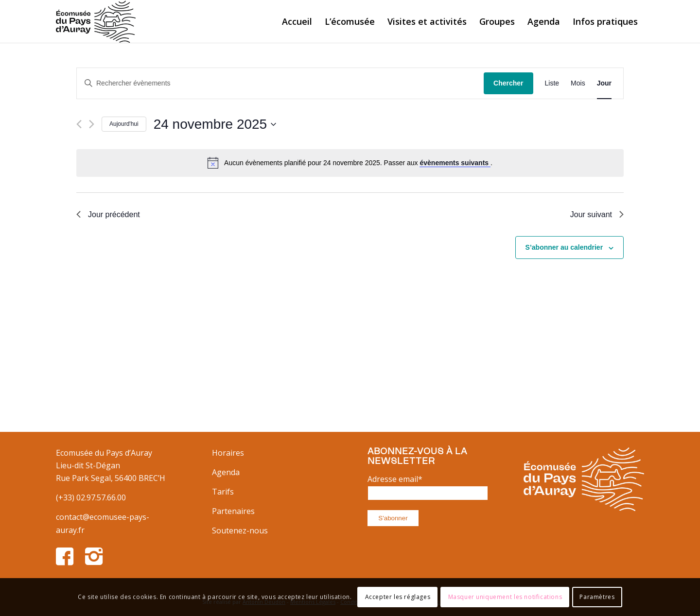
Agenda (226, 472)
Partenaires (233, 511)
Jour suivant (597, 214)
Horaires (228, 453)
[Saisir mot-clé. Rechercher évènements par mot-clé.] (280, 83)
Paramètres (597, 597)
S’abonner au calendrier (564, 247)
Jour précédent (108, 214)
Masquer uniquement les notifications (505, 597)
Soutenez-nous (240, 530)
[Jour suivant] (92, 124)
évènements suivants (455, 163)
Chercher (508, 83)
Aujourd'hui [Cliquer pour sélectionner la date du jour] (124, 124)
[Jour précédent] (79, 124)
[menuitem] (297, 21)
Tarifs (223, 492)
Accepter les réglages (398, 597)
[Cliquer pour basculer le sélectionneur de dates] (215, 124)
